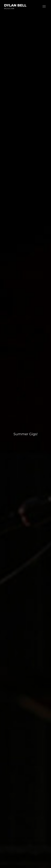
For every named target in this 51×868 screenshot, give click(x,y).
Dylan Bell (15, 5)
